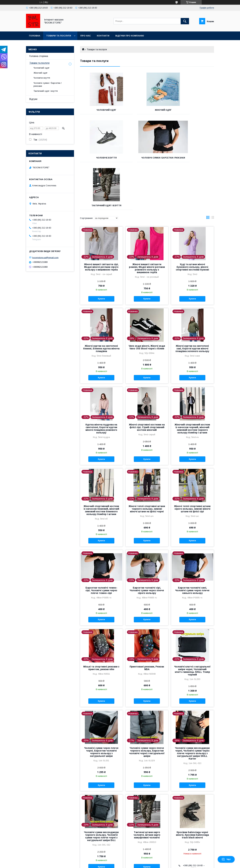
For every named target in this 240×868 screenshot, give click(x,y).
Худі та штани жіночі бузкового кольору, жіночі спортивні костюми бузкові (192, 222)
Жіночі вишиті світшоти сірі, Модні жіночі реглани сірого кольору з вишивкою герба (101, 222)
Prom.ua (136, 861)
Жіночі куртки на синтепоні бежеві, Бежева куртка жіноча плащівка (101, 303)
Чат (226, 859)
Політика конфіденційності (141, 864)
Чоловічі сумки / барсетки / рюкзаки (101, 159)
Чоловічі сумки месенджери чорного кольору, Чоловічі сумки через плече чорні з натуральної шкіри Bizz (101, 791)
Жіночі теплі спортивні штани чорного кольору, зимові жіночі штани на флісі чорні (147, 463)
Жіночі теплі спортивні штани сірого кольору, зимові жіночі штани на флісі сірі (192, 463)
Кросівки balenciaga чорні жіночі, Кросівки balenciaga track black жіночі (192, 789)
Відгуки (33, 99)
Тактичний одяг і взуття (147, 158)
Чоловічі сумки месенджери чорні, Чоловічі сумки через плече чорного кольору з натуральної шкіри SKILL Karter (192, 708)
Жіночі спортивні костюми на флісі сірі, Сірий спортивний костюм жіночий (147, 382)
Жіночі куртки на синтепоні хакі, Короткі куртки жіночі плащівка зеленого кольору (192, 303)
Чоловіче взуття (193, 110)
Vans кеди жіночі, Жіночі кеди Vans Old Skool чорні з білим (147, 302)
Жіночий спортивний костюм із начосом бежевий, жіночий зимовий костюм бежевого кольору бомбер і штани (101, 465)
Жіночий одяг (147, 110)
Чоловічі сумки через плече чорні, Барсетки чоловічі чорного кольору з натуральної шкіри (101, 707)
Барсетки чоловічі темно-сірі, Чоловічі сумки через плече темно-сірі (101, 545)
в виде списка (212, 173)
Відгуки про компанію (130, 36)
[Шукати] (185, 21)
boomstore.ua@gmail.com (45, 257)
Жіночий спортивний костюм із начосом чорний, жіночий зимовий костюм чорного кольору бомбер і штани (192, 383)
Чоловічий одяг (101, 110)
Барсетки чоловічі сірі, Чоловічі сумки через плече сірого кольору (147, 545)
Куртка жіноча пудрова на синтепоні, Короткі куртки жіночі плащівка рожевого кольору (101, 383)
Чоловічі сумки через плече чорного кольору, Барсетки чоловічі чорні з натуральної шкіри (147, 707)
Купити (101, 253)
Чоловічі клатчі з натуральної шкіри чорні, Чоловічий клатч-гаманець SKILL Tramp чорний (192, 625)
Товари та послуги (59, 36)
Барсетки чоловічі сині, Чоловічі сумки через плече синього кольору (192, 545)
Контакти (103, 36)
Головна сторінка (39, 56)
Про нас (86, 36)
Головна (35, 36)
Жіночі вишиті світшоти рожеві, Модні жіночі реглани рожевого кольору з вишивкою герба (147, 223)
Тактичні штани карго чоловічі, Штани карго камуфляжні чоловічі (147, 789)
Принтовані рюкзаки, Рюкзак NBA (147, 622)
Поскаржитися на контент (115, 864)
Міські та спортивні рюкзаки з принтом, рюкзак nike (101, 622)
